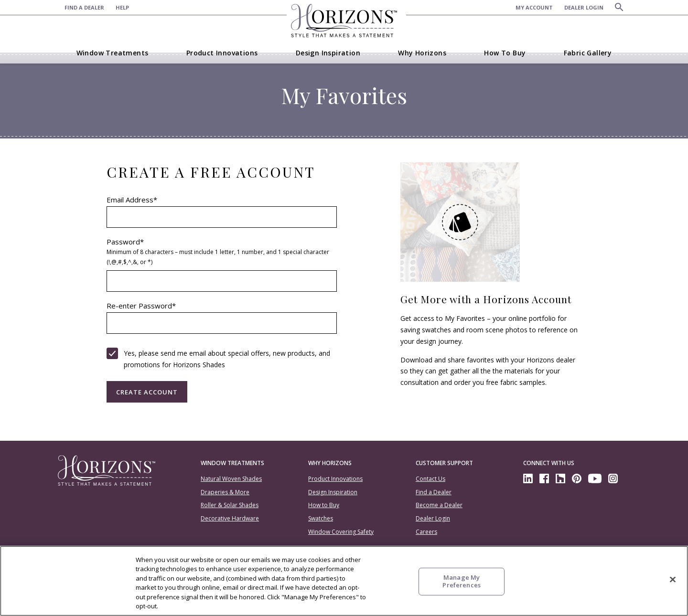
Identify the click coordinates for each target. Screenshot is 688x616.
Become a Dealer (439, 505)
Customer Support (444, 463)
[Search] (619, 7)
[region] (344, 581)
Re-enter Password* (141, 306)
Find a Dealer (434, 492)
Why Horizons (330, 463)
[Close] (673, 580)
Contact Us (430, 479)
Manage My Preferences (461, 581)
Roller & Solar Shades (230, 505)
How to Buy (324, 505)
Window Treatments (232, 463)
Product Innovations (335, 479)
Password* (222, 253)
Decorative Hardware (230, 518)
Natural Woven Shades (231, 479)
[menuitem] (90, 7)
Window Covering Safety (341, 532)
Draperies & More (225, 492)
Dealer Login (433, 518)
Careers (426, 532)
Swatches (321, 518)
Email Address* (132, 200)
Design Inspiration (333, 492)
